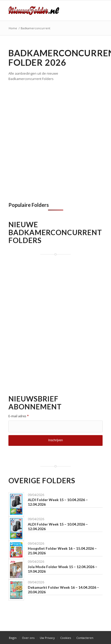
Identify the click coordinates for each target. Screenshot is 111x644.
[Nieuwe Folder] (46, 10)
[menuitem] (13, 638)
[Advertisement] (55, 140)
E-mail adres (19, 416)
